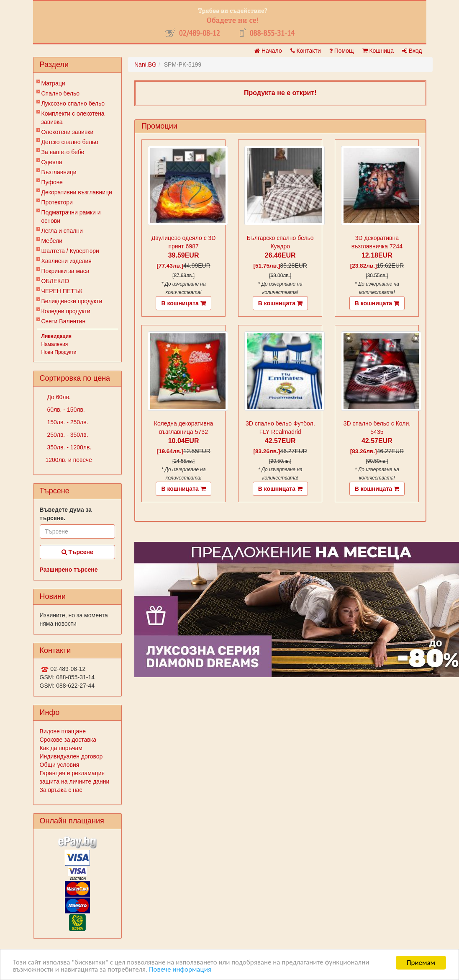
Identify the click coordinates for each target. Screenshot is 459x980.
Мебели (52, 241)
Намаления (55, 344)
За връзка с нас (61, 790)
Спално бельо (61, 93)
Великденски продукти (72, 301)
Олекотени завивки (68, 132)
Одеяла (52, 162)
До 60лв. (58, 397)
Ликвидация (57, 336)
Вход (412, 51)
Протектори (57, 202)
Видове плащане (63, 731)
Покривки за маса (65, 271)
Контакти (306, 51)
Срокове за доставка (68, 740)
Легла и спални (62, 231)
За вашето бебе (63, 152)
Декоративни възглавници (77, 192)
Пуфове (52, 182)
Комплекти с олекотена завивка (73, 118)
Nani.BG (145, 64)
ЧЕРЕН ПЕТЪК (62, 291)
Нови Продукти (59, 352)
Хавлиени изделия (67, 261)
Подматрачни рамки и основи (71, 217)
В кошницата (183, 303)
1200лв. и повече (69, 460)
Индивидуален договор (71, 756)
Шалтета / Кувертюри (70, 251)
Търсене (77, 552)
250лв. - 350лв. (67, 435)
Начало (268, 51)
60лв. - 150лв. (65, 410)
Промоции (159, 126)
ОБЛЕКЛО (55, 281)
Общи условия (60, 765)
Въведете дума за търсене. (66, 514)
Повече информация (181, 970)
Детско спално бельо (70, 142)
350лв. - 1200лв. (69, 447)
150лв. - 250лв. (67, 422)
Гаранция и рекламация (72, 773)
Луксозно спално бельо (73, 103)
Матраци (53, 83)
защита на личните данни (75, 781)
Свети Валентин (64, 321)
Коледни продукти (66, 311)
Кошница (378, 51)
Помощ (342, 51)
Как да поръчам (61, 748)
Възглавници (59, 172)
